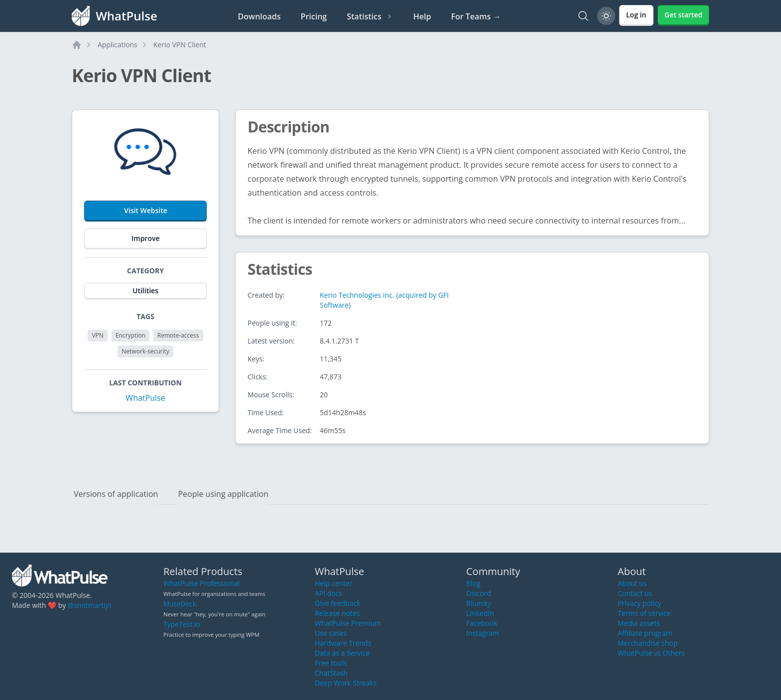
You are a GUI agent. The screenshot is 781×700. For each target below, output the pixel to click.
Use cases (331, 633)
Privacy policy (640, 603)
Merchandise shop (648, 643)
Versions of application (116, 494)
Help (422, 16)
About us (632, 583)
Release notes (337, 613)
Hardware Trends (343, 643)
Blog (473, 583)
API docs (328, 593)
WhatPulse (145, 398)
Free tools (331, 663)
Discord (479, 593)
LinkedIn (480, 613)
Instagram (483, 633)
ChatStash (331, 673)
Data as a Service (342, 653)
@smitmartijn (90, 605)
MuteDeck (180, 604)
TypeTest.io (182, 624)
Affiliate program (645, 633)
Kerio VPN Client (180, 45)
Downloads (260, 16)
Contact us (635, 593)
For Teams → (476, 16)
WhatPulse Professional (201, 583)
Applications (118, 45)
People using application (223, 494)
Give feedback (338, 603)
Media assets (639, 623)
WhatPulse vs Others (651, 653)
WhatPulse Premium (348, 623)
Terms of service (644, 613)
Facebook (482, 623)
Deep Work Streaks (346, 683)
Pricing (314, 16)
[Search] (583, 16)
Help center (334, 583)
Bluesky (479, 603)
